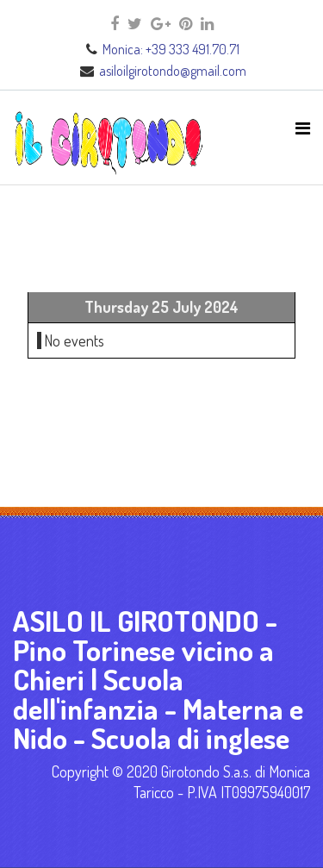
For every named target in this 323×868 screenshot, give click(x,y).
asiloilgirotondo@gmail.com (173, 71)
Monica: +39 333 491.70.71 (171, 49)
